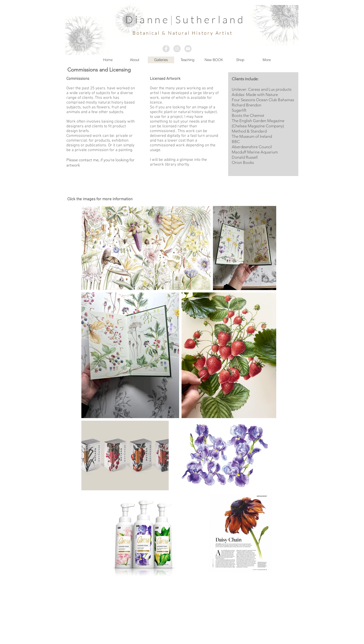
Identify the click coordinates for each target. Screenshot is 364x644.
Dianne (148, 19)
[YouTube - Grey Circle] (188, 49)
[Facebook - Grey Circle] (166, 49)
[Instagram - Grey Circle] (177, 49)
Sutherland (210, 19)
